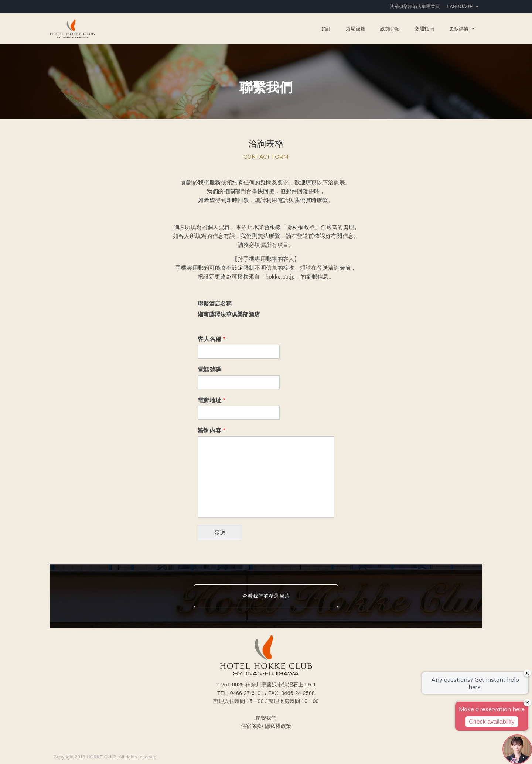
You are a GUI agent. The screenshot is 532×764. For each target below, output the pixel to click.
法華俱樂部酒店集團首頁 (415, 7)
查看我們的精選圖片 (266, 596)
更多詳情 (462, 29)
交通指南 (424, 29)
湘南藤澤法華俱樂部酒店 (229, 314)
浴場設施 (356, 29)
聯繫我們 (266, 718)
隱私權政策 (278, 726)
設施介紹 (390, 29)
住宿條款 (251, 726)
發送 (220, 533)
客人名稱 (212, 339)
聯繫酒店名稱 (215, 303)
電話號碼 (209, 370)
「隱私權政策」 (301, 227)
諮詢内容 (212, 431)
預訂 (326, 29)
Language (463, 7)
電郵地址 (212, 400)
